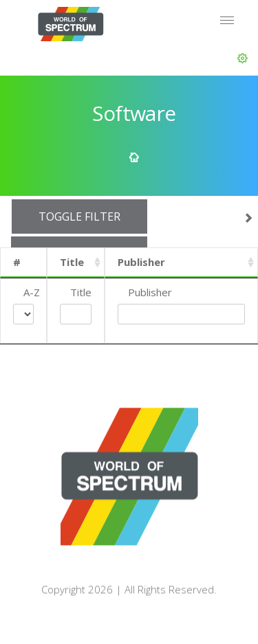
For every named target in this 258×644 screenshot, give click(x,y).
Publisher (141, 262)
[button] (243, 58)
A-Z (32, 292)
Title (72, 262)
